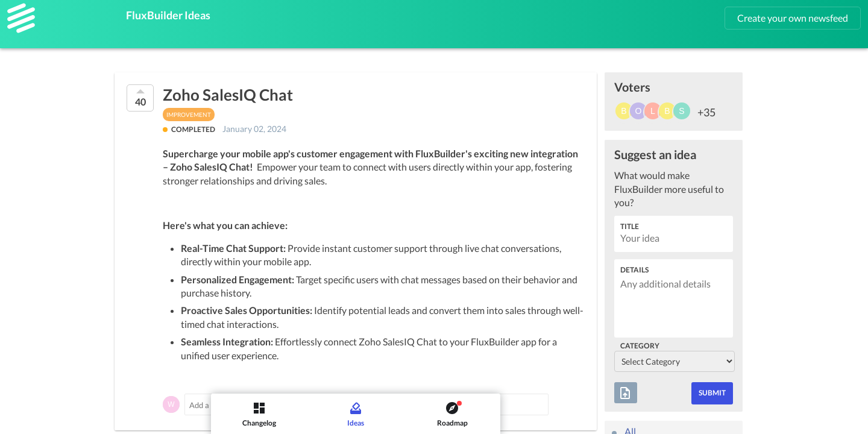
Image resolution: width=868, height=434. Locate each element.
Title (630, 226)
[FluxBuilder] (21, 18)
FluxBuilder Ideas (168, 15)
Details (634, 270)
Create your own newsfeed (793, 18)
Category (640, 346)
